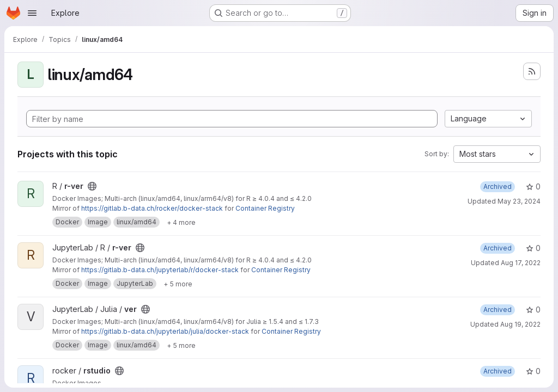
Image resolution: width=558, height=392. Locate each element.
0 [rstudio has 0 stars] (533, 371)
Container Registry (265, 208)
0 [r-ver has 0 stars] (533, 186)
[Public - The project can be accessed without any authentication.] (92, 186)
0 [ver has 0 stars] (533, 310)
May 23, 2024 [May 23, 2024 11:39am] (519, 201)
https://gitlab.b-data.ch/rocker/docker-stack (152, 208)
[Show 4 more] (181, 222)
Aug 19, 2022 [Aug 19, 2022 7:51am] (520, 324)
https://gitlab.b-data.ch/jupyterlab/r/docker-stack (160, 270)
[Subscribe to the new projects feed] (532, 71)
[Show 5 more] (178, 284)
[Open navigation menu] (32, 13)
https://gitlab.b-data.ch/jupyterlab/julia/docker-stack (165, 331)
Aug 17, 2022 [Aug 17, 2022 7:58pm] (521, 263)
